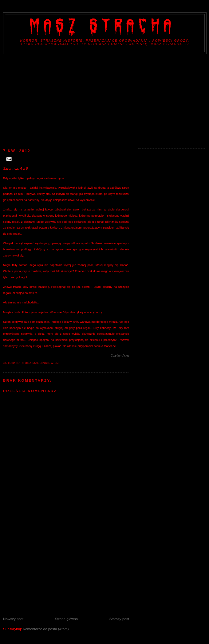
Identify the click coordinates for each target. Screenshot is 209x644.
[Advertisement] (104, 100)
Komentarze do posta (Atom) (46, 629)
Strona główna (67, 619)
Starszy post (119, 619)
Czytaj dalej (120, 355)
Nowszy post (13, 619)
